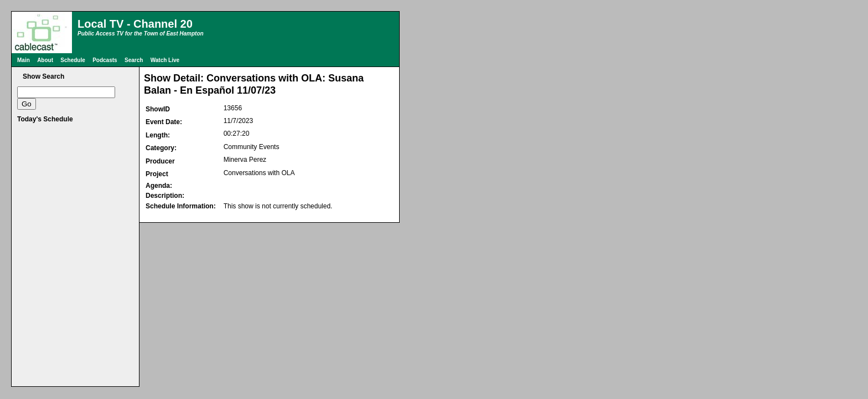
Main (24, 60)
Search (134, 60)
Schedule (73, 60)
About (45, 60)
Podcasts (105, 60)
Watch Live (165, 60)
